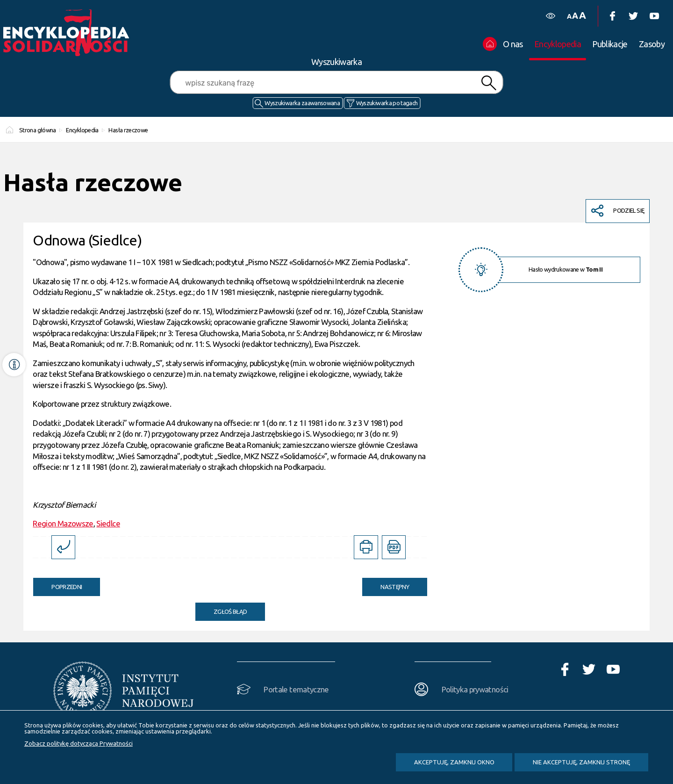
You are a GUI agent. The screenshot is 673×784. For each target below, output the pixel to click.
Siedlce (108, 523)
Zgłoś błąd (230, 611)
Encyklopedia (82, 130)
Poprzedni (57, 584)
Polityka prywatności (475, 689)
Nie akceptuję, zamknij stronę (581, 762)
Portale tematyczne (296, 689)
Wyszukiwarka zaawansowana (302, 103)
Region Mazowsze (63, 523)
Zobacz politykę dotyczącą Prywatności (79, 743)
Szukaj (488, 83)
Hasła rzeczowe (128, 130)
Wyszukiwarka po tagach (387, 103)
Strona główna (38, 130)
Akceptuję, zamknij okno (454, 762)
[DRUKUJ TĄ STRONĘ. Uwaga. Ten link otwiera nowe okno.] (366, 547)
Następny (386, 584)
